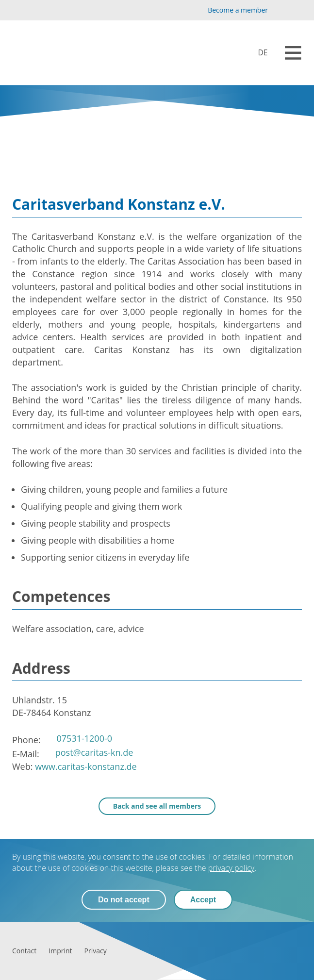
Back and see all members (157, 806)
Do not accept (124, 900)
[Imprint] (60, 951)
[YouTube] (281, 10)
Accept (203, 900)
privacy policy (231, 868)
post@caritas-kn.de (94, 752)
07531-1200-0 (85, 738)
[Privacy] (96, 951)
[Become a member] (230, 10)
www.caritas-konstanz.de (86, 766)
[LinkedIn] (296, 10)
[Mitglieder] (256, 53)
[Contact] (24, 951)
